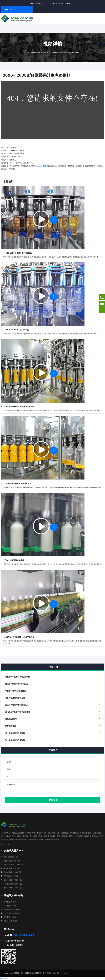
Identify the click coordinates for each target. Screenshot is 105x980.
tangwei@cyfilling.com (62, 3)
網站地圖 (4, 978)
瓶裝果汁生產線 (42, 166)
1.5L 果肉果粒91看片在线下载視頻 (18, 483)
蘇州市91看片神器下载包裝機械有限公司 (29, 973)
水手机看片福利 (10, 902)
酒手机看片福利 (10, 906)
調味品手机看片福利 (12, 909)
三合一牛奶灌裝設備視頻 (14, 560)
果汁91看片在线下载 (12, 861)
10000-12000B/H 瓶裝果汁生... (17, 330)
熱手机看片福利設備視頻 (40, 52)
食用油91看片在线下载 (13, 880)
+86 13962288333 (36, 3)
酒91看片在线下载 (11, 876)
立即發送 (52, 800)
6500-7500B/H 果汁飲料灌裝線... (18, 253)
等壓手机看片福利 (11, 921)
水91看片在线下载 (11, 857)
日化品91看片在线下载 (13, 884)
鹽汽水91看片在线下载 (13, 888)
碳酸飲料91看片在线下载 (13, 865)
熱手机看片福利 (10, 917)
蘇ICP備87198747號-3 (61, 973)
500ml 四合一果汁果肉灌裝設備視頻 (19, 407)
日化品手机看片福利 (12, 913)
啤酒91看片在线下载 (12, 868)
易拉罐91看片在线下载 (13, 872)
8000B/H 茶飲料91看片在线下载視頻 (19, 637)
